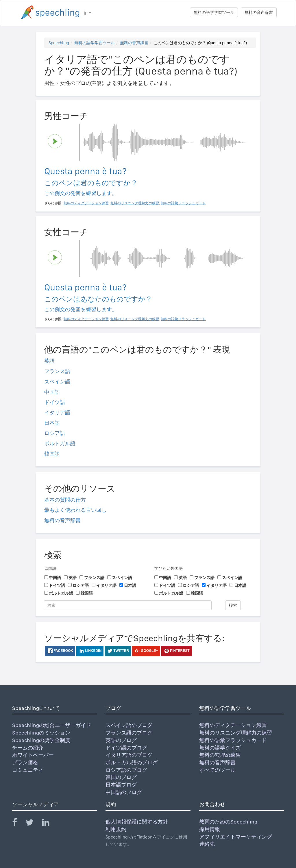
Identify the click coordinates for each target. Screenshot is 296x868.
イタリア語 (57, 412)
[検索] (128, 605)
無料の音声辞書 (259, 12)
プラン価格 (25, 762)
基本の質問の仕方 (65, 500)
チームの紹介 (28, 748)
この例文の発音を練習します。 (81, 193)
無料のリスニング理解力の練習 (236, 733)
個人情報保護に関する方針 (137, 822)
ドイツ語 (55, 402)
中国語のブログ (124, 792)
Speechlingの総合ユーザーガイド (52, 725)
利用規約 (116, 829)
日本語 (52, 423)
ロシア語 (55, 433)
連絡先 (207, 844)
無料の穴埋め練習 (220, 755)
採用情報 (210, 829)
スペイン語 (57, 382)
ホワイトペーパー (33, 755)
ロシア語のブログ (126, 770)
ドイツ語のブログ (126, 748)
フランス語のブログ (129, 733)
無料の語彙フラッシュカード (233, 740)
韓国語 (52, 454)
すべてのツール (217, 770)
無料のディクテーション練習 (233, 725)
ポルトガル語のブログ (132, 762)
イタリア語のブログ (129, 755)
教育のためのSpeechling (228, 822)
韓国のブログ (121, 777)
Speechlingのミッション (41, 733)
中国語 (52, 392)
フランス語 (57, 371)
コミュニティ (28, 770)
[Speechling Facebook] (18, 824)
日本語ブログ (121, 785)
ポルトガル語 (60, 443)
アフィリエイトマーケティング (236, 837)
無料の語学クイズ (220, 748)
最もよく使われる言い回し (75, 510)
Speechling (59, 43)
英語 (49, 361)
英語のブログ (121, 740)
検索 (233, 605)
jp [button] (87, 13)
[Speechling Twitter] (33, 824)
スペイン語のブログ (129, 725)
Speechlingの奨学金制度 (41, 740)
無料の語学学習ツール (214, 12)
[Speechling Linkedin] (49, 824)
